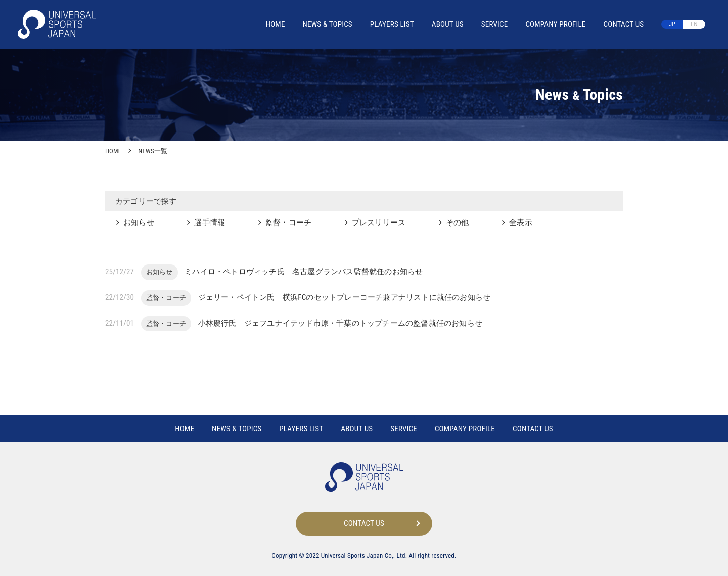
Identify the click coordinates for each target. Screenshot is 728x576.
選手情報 (210, 223)
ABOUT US (448, 24)
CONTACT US (623, 24)
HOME (276, 24)
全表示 (521, 223)
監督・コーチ (288, 223)
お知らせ (139, 223)
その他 (458, 223)
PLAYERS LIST (392, 24)
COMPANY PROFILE (555, 24)
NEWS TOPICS (328, 24)
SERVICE (495, 24)
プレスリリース (379, 223)
